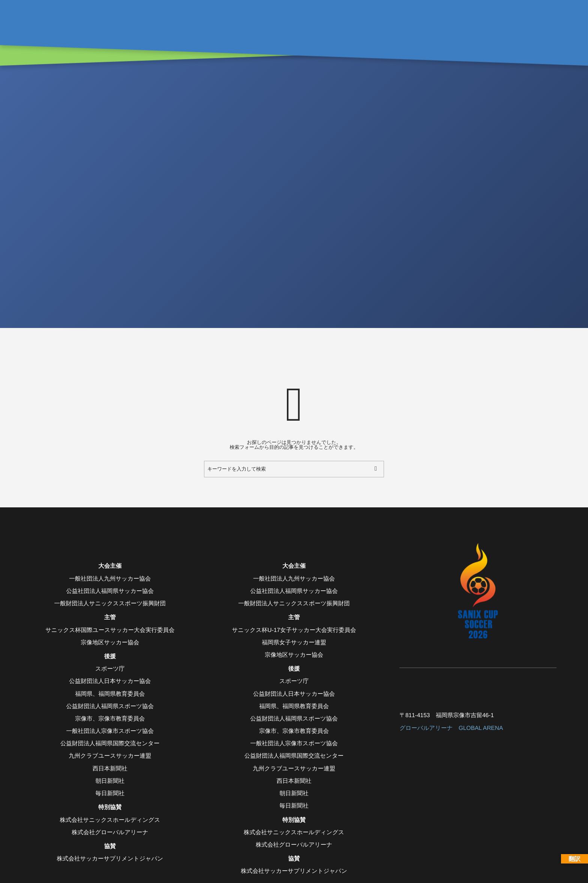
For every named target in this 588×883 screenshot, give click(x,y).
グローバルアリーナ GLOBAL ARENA (451, 728)
